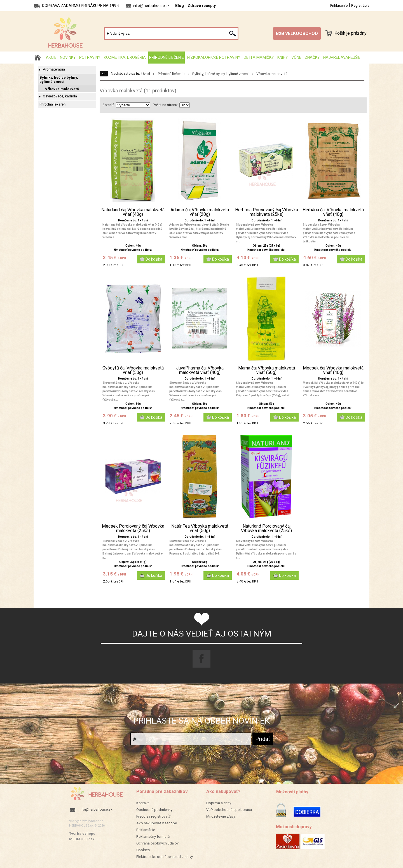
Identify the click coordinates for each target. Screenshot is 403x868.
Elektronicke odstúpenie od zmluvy (165, 857)
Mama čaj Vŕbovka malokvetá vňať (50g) (267, 370)
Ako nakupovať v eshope (157, 823)
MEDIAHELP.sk (82, 839)
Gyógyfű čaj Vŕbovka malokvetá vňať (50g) (133, 370)
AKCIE (51, 57)
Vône (296, 57)
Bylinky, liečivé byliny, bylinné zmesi (59, 79)
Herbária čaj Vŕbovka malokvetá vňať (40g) (333, 212)
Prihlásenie (339, 5)
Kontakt (143, 803)
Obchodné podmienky (154, 810)
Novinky (68, 57)
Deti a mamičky (259, 57)
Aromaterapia (54, 69)
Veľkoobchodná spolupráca (229, 810)
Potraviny (90, 57)
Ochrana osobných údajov (157, 843)
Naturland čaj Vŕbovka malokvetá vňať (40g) (133, 212)
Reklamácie (146, 830)
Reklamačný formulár (153, 837)
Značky (312, 57)
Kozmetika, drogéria (125, 57)
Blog (180, 6)
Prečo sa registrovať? (154, 816)
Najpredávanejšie (342, 57)
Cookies (143, 850)
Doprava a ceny (219, 803)
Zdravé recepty (202, 6)
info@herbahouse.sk (96, 809)
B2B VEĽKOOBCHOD (297, 33)
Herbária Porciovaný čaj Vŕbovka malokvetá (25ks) (267, 212)
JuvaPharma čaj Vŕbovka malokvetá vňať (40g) (200, 370)
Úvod (146, 74)
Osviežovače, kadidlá (60, 96)
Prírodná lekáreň (52, 104)
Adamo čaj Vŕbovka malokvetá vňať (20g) (200, 212)
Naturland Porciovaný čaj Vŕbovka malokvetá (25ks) (266, 528)
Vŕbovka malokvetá (62, 89)
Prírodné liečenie (167, 57)
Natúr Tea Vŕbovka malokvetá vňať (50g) (200, 528)
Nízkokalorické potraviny (214, 57)
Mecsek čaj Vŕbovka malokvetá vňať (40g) (333, 370)
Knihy (283, 57)
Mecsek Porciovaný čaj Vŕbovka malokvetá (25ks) (133, 528)
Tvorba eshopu (82, 833)
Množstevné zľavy (221, 816)
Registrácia (360, 5)
